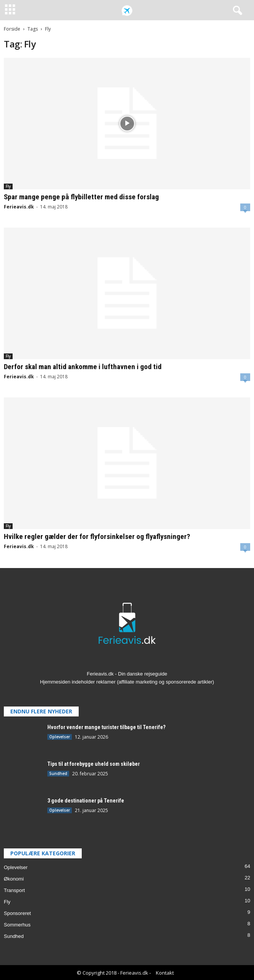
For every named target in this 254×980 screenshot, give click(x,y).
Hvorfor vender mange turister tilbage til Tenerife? (106, 727)
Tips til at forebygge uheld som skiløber (94, 764)
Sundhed (58, 773)
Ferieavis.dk (19, 207)
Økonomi (14, 879)
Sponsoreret (17, 913)
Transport (14, 890)
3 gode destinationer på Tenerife (86, 801)
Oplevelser (60, 737)
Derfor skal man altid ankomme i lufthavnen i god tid (83, 367)
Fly (8, 186)
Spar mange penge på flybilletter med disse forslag (81, 197)
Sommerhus (17, 925)
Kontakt (165, 973)
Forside (12, 29)
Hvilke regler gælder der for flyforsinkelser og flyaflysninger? (97, 536)
